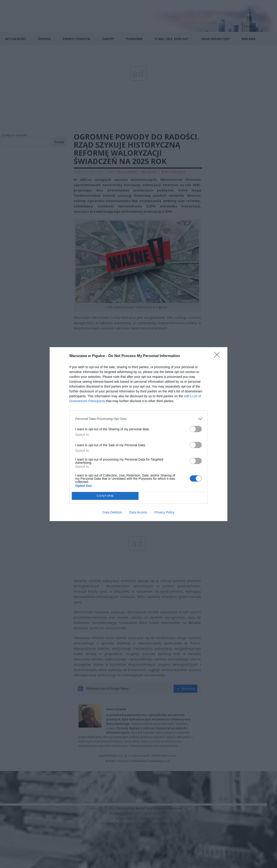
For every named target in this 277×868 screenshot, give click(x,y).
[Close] (218, 356)
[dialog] (138, 434)
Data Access (138, 512)
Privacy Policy (164, 512)
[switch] (196, 429)
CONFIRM (105, 496)
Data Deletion (112, 512)
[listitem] (138, 419)
